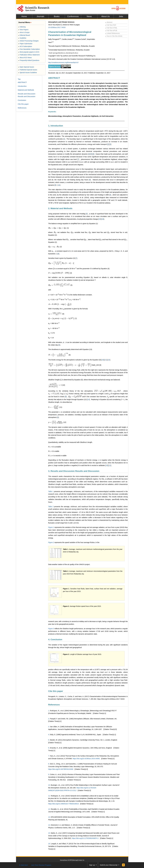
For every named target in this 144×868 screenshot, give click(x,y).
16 (103, 219)
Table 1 (51, 491)
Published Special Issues (28, 70)
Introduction (22, 86)
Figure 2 (51, 542)
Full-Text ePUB (111, 31)
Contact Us (81, 860)
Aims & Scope (24, 32)
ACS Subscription (25, 46)
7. (49, 756)
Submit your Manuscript (109, 865)
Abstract (109, 22)
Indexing (22, 27)
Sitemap (75, 860)
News (89, 16)
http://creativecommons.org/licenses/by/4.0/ (63, 62)
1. (49, 711)
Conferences (73, 16)
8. (49, 764)
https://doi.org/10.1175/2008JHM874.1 (85, 838)
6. (49, 748)
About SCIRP (68, 860)
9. (49, 774)
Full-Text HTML (111, 28)
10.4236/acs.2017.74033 (57, 27)
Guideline (22, 38)
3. (49, 727)
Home (24, 16)
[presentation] (57, 228)
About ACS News (25, 58)
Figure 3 (51, 629)
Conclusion (22, 100)
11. (49, 796)
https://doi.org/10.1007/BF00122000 (61, 769)
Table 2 (51, 507)
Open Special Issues (26, 67)
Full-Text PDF (111, 25)
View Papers (23, 30)
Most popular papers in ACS (29, 52)
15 (100, 219)
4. (49, 735)
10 (103, 360)
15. (49, 833)
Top (19, 79)
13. (49, 817)
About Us (106, 16)
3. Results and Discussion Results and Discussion (74, 471)
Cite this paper (56, 691)
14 (59, 185)
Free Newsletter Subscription (29, 49)
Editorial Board (24, 35)
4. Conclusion (55, 639)
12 (109, 360)
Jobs (121, 16)
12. (49, 809)
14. (49, 825)
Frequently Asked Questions (29, 60)
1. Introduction (56, 126)
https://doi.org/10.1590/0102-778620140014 (64, 804)
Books (57, 16)
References (54, 705)
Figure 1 (51, 527)
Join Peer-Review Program (41, 865)
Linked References (113, 33)
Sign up (92, 865)
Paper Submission (25, 44)
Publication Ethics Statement (29, 55)
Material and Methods (26, 90)
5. (49, 740)
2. (49, 719)
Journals (40, 16)
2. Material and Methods (60, 208)
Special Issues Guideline (28, 73)
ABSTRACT (54, 78)
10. (49, 785)
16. (49, 844)
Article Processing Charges (28, 41)
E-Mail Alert (24, 865)
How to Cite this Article (114, 36)
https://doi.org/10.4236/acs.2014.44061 (86, 759)
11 (106, 360)
